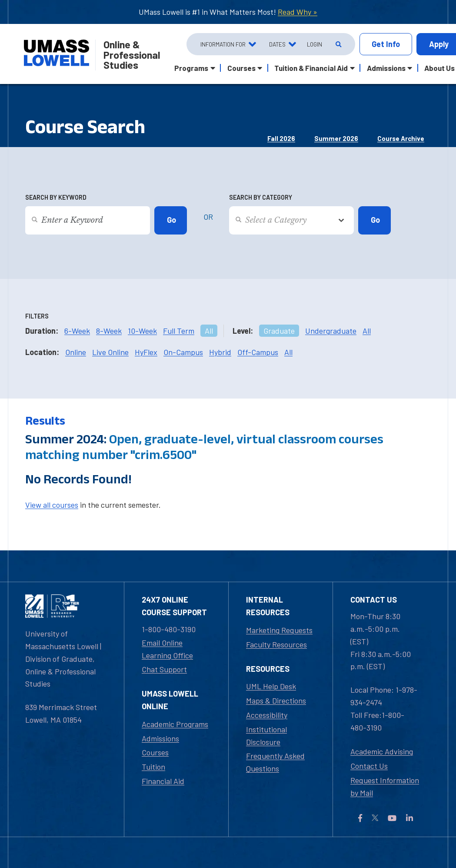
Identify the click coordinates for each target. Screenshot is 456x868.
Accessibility (267, 715)
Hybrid (220, 352)
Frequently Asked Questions (275, 762)
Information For (223, 44)
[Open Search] (338, 44)
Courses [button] (241, 68)
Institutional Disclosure (266, 736)
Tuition (153, 767)
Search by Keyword (56, 197)
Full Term (179, 331)
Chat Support (164, 669)
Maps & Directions (276, 700)
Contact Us (369, 766)
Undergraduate (331, 331)
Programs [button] (191, 68)
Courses (155, 752)
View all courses (52, 505)
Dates (277, 44)
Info (386, 44)
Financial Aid (163, 781)
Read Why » (298, 12)
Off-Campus (258, 352)
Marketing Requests (279, 630)
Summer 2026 (336, 138)
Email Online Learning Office (167, 649)
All (209, 331)
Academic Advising (382, 751)
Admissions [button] (386, 68)
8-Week (109, 331)
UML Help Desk (271, 686)
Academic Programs (175, 724)
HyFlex (146, 352)
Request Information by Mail (385, 786)
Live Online (110, 352)
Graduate (279, 331)
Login (315, 44)
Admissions (160, 738)
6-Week (77, 331)
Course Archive (401, 138)
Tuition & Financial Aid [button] (311, 68)
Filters (37, 316)
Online (76, 352)
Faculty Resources (276, 644)
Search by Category (261, 197)
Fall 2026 (281, 138)
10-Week (142, 331)
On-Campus (183, 352)
